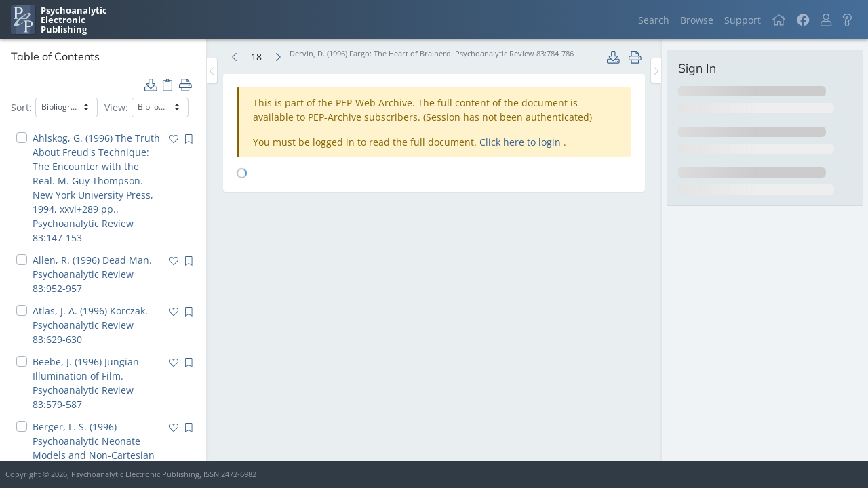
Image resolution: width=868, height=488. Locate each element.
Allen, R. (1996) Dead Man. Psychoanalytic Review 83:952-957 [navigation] (92, 274)
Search (654, 20)
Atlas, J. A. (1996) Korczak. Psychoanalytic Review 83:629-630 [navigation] (90, 325)
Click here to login (521, 142)
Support (743, 20)
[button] (826, 20)
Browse (697, 20)
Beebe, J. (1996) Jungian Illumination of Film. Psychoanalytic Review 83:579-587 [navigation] (86, 383)
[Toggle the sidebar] (212, 71)
